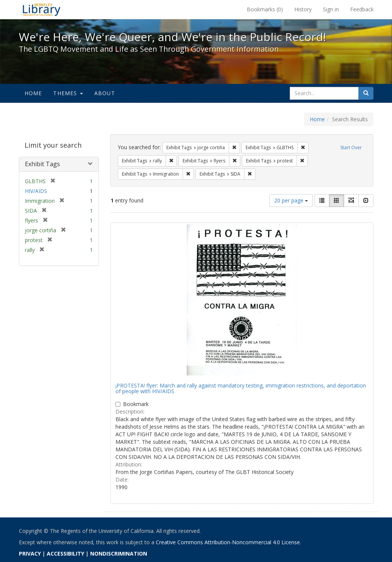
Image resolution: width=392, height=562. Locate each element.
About (105, 93)
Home (33, 93)
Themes (68, 93)
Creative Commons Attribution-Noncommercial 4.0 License (228, 542)
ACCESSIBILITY (65, 554)
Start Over (351, 147)
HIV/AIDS (36, 191)
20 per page (291, 200)
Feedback (362, 9)
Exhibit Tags (42, 164)
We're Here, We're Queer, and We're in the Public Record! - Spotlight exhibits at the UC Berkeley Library (42, 9)
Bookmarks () (265, 9)
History (303, 9)
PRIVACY (30, 554)
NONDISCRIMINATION (119, 554)
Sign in (331, 9)
